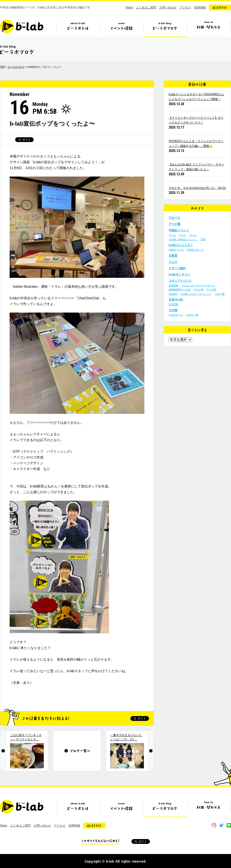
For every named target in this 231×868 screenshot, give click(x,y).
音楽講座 (173, 285)
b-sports (173, 294)
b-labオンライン (179, 274)
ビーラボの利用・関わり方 (209, 28)
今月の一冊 (192, 315)
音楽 (203, 239)
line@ (229, 825)
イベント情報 (122, 28)
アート (183, 235)
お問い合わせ (168, 7)
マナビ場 (198, 290)
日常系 (173, 256)
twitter (221, 825)
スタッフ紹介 (177, 268)
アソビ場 (174, 224)
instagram (214, 825)
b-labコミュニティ (181, 245)
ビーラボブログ (165, 28)
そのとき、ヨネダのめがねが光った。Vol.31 (197, 188)
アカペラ (174, 218)
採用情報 (200, 7)
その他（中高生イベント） (183, 239)
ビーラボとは (78, 28)
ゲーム (172, 235)
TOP (2, 67)
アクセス (185, 7)
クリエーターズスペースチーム (198, 285)
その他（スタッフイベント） (196, 294)
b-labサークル (176, 250)
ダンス (193, 235)
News (129, 7)
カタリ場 (220, 294)
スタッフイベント (180, 281)
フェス (173, 262)
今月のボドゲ (176, 315)
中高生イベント (179, 230)
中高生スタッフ (195, 250)
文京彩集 (173, 304)
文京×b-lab (176, 300)
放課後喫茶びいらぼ (180, 290)
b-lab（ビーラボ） (22, 26)
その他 (173, 310)
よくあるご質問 (146, 7)
